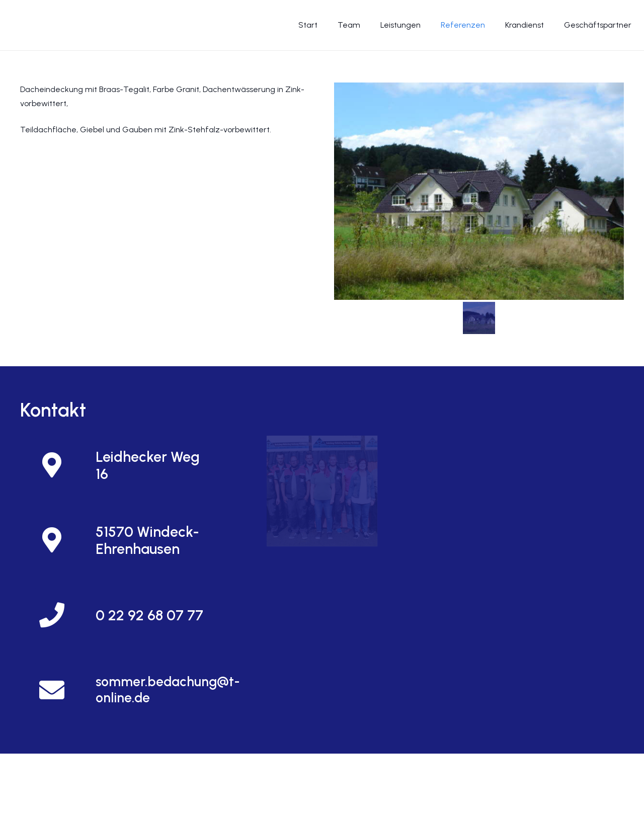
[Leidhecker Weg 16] (58, 465)
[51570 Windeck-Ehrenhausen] (58, 540)
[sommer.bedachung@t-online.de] (58, 690)
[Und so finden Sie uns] (322, 491)
